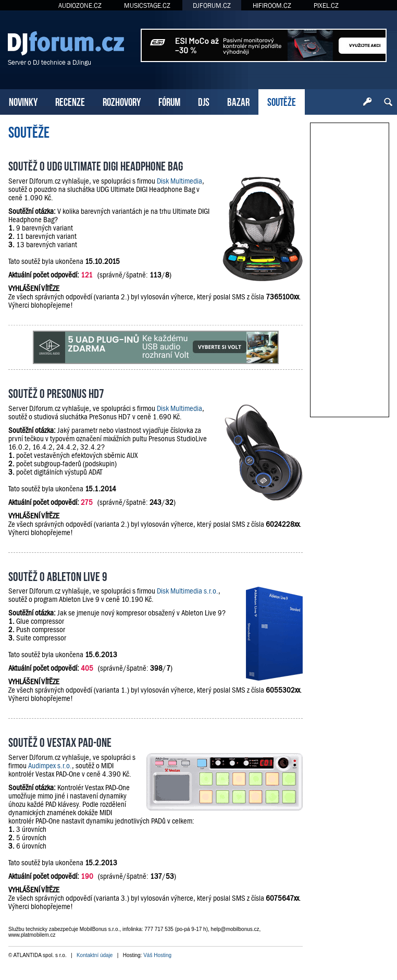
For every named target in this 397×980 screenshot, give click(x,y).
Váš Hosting (157, 955)
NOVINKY (23, 101)
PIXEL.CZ (326, 5)
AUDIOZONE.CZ (80, 5)
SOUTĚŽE (282, 101)
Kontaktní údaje (95, 955)
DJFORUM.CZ (212, 5)
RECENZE (70, 101)
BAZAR (238, 101)
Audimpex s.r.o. (50, 766)
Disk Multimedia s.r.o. (188, 591)
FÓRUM (169, 101)
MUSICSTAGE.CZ (147, 5)
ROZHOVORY (122, 101)
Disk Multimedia (179, 181)
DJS (204, 101)
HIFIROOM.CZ (272, 5)
